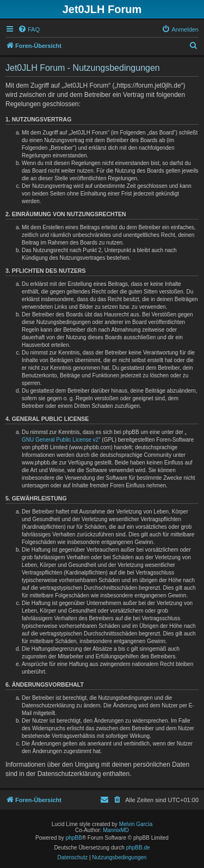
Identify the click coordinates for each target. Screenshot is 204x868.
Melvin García (136, 824)
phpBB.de (138, 848)
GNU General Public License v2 (60, 440)
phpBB (74, 838)
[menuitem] (29, 29)
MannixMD (116, 830)
